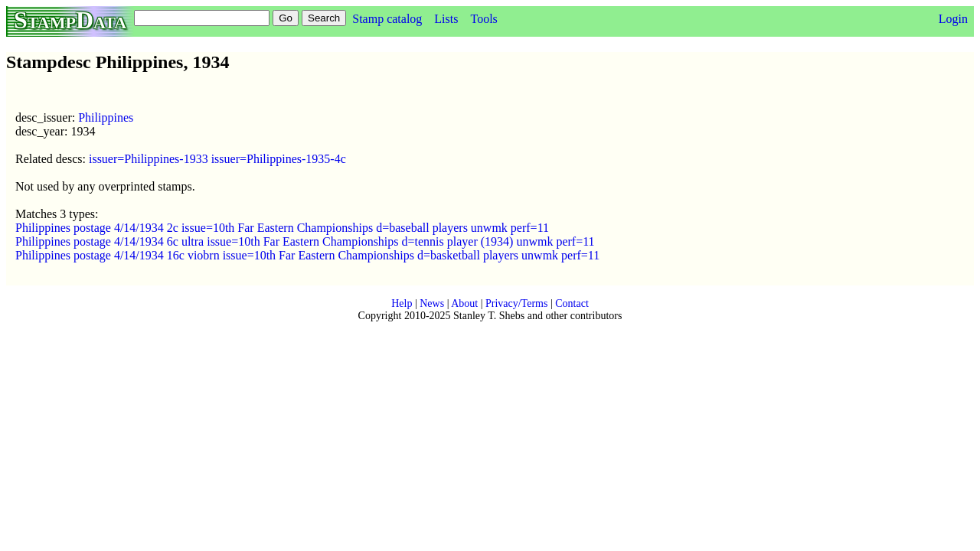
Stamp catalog (387, 19)
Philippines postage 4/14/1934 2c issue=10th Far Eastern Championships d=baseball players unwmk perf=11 (282, 228)
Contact (572, 303)
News (432, 303)
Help (402, 303)
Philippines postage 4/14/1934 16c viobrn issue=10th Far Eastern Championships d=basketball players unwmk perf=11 (307, 255)
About (464, 303)
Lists (446, 19)
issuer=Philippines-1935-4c (279, 159)
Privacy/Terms (516, 303)
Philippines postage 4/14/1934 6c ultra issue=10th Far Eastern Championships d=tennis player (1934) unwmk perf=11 (305, 241)
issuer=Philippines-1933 (149, 159)
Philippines (106, 117)
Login (953, 19)
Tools (483, 19)
